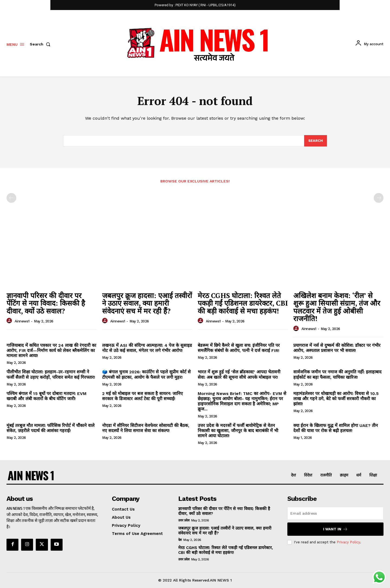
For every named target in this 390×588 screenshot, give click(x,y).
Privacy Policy (348, 542)
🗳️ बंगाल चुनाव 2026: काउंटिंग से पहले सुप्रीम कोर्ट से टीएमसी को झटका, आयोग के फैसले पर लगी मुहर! (146, 375)
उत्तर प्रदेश (184, 520)
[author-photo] (10, 321)
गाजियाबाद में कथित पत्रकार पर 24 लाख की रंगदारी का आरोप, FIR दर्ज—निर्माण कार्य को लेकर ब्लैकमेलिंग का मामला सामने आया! (51, 350)
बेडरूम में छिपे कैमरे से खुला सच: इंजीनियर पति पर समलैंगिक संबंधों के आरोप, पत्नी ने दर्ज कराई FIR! (239, 348)
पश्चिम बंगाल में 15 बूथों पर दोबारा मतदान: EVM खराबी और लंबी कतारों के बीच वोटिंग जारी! (46, 396)
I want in (335, 529)
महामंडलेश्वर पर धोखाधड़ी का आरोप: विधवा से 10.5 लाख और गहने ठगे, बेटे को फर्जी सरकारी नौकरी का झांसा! (336, 399)
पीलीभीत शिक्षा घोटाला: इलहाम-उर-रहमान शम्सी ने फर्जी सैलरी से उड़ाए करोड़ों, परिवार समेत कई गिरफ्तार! (51, 375)
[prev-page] (11, 198)
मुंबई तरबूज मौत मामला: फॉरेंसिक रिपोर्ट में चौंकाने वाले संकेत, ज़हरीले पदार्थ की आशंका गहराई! (51, 428)
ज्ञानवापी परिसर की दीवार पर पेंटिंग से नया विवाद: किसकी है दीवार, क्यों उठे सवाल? (46, 303)
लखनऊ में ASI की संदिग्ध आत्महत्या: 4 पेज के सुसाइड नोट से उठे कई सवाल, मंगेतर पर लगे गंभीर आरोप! (147, 348)
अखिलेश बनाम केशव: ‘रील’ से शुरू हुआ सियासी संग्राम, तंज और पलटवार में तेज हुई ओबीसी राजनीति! (337, 307)
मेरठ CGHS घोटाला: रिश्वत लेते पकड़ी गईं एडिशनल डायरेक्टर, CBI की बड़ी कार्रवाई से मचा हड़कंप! (243, 303)
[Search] (316, 141)
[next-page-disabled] (379, 198)
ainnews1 (22, 321)
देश (180, 540)
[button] (41, 44)
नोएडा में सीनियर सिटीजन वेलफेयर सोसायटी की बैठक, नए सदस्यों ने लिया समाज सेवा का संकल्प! (146, 428)
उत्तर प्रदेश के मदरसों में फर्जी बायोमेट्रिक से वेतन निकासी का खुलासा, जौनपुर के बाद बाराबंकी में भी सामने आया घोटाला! (238, 431)
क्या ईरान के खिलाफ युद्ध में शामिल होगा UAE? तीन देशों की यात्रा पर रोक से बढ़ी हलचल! (336, 428)
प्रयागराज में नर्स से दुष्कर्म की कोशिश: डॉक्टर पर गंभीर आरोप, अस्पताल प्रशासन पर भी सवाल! (337, 348)
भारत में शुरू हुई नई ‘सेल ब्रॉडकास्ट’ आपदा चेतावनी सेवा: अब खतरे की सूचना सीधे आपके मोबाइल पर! (239, 375)
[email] (335, 513)
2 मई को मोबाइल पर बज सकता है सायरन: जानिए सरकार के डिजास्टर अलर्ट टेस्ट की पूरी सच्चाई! (142, 396)
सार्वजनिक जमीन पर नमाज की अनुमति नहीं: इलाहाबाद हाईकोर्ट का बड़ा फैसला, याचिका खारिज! (337, 375)
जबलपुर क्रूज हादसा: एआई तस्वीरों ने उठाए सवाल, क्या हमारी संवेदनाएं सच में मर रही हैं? (147, 303)
